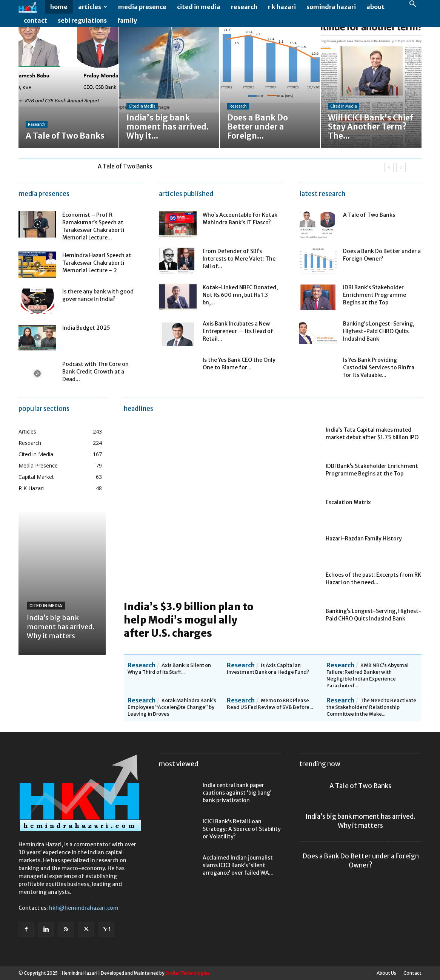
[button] (412, 5)
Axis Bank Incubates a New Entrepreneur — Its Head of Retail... (238, 331)
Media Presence (142, 7)
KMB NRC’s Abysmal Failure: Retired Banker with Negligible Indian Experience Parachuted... (368, 675)
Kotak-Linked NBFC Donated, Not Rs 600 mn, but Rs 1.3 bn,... (240, 295)
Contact (35, 20)
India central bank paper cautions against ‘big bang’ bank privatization (237, 793)
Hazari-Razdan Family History (364, 539)
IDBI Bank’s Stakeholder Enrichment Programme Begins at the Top (375, 295)
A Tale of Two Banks (125, 166)
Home (59, 7)
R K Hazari (282, 7)
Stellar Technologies (188, 973)
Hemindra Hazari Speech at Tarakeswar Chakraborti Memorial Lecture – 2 (97, 263)
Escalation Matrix (348, 502)
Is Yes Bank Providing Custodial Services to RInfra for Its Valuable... (379, 367)
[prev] (389, 167)
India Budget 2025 (86, 328)
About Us (386, 973)
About (375, 7)
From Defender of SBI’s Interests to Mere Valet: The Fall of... (239, 259)
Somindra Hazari (331, 7)
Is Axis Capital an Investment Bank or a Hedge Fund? (268, 669)
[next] (401, 167)
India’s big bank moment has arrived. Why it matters (61, 627)
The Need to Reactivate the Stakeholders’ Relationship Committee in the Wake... (371, 707)
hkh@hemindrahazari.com (84, 908)
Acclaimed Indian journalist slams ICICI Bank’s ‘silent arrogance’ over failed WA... (238, 865)
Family (127, 20)
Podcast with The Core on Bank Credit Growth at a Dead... (95, 372)
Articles (93, 7)
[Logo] (32, 7)
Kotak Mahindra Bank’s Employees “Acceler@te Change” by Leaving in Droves (172, 707)
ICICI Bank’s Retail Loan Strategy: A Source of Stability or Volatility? (242, 829)
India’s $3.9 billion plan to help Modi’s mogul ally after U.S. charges (189, 620)
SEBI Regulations (82, 20)
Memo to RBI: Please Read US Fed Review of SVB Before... (270, 704)
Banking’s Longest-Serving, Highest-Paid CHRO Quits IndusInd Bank (379, 331)
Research (244, 7)
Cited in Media (199, 7)
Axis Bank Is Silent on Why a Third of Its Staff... (169, 669)
